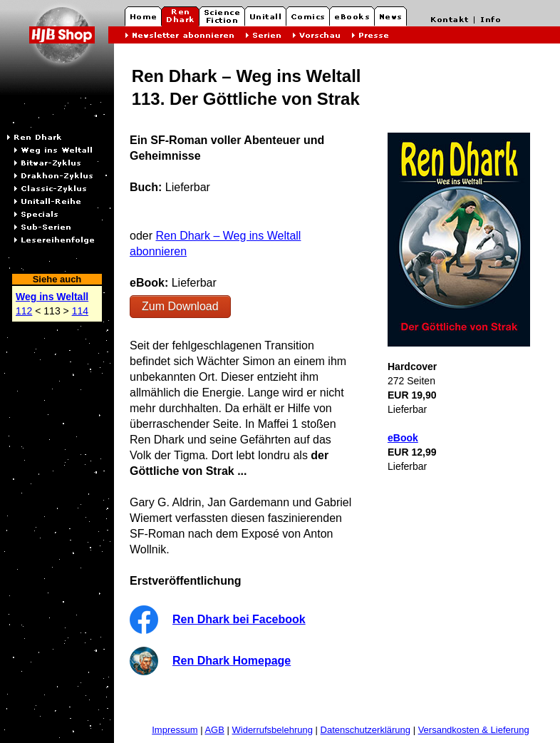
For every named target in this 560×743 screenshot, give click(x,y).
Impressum (175, 730)
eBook (403, 438)
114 (80, 311)
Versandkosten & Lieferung (474, 730)
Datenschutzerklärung (365, 730)
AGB (214, 730)
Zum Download (180, 306)
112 (24, 311)
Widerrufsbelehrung (273, 730)
